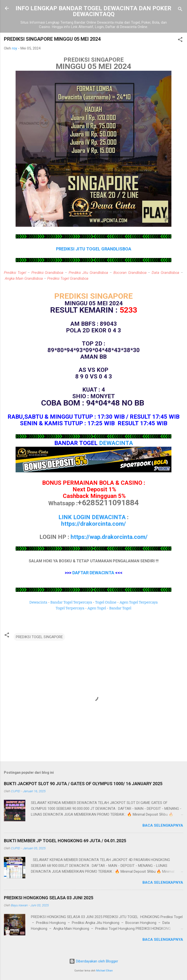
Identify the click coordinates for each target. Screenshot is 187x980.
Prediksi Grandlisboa (47, 273)
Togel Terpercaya (70, 608)
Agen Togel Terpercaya (139, 602)
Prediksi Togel (15, 273)
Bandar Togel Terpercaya (71, 602)
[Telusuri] (180, 10)
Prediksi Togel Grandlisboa (68, 278)
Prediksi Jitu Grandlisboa (88, 273)
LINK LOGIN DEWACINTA (92, 517)
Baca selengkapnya (163, 825)
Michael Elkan (104, 971)
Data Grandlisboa (165, 273)
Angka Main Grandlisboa (24, 278)
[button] (180, 40)
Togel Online (106, 602)
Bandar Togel (120, 608)
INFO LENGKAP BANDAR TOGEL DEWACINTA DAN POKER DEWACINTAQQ (93, 11)
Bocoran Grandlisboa (130, 273)
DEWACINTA (116, 443)
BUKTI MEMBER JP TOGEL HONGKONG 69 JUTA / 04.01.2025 (65, 841)
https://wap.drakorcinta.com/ (109, 537)
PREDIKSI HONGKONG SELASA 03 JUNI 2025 (49, 898)
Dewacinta (38, 602)
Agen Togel (97, 608)
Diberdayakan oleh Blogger (94, 961)
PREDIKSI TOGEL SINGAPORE (39, 637)
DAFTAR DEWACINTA (93, 573)
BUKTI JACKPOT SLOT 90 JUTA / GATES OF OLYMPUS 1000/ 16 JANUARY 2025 (83, 784)
